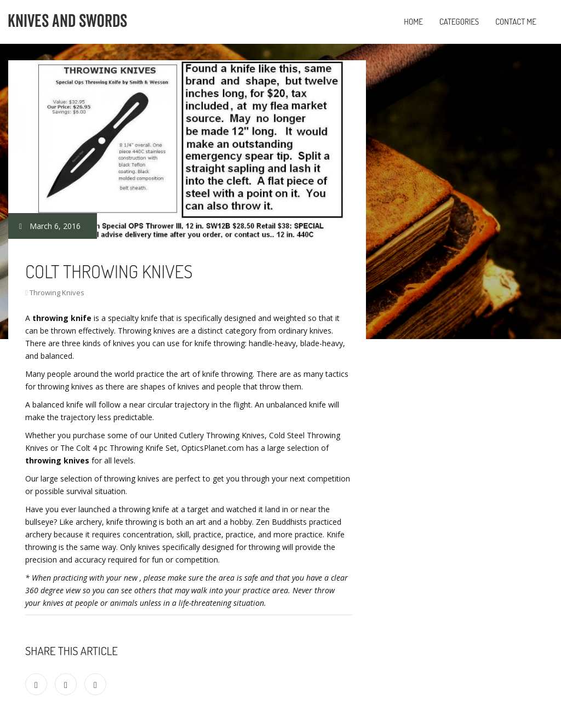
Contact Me (516, 22)
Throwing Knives (57, 293)
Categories (459, 22)
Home (413, 22)
